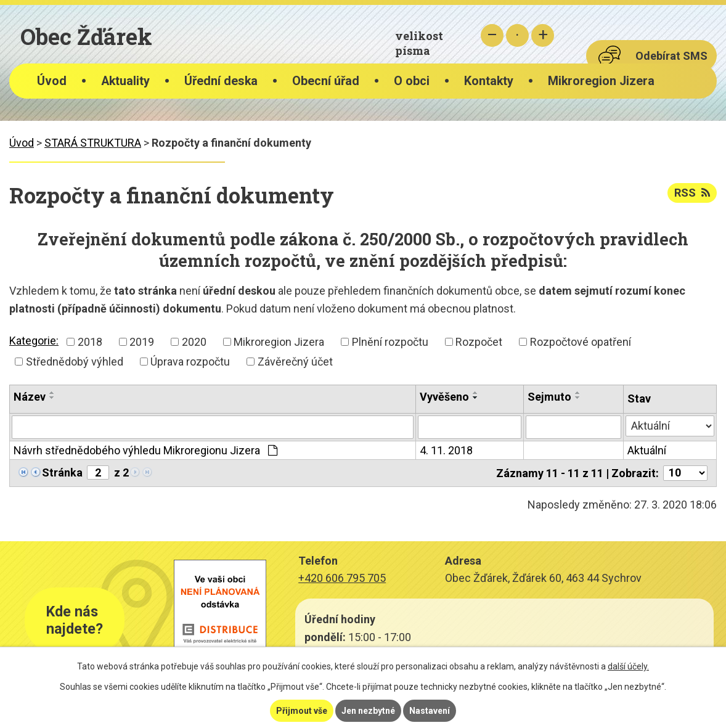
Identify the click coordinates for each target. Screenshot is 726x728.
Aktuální (647, 450)
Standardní (517, 35)
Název (30, 397)
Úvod (52, 81)
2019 (142, 342)
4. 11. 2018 (446, 450)
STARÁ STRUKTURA (93, 143)
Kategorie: (34, 341)
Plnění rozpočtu (390, 342)
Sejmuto (549, 397)
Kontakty (489, 81)
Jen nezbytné (368, 711)
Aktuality (125, 81)
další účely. (628, 666)
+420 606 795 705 (342, 578)
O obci (412, 81)
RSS (692, 193)
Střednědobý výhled (75, 362)
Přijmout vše (302, 711)
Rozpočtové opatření (581, 342)
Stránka (62, 472)
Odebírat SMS (671, 56)
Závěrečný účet (295, 362)
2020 (194, 342)
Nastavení (430, 711)
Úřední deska (221, 81)
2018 (90, 342)
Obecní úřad (326, 81)
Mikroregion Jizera (601, 81)
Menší (492, 35)
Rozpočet (479, 342)
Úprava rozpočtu (190, 362)
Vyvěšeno (444, 397)
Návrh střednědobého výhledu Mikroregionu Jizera (145, 450)
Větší (543, 35)
